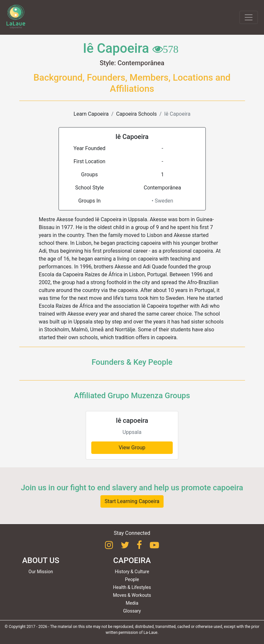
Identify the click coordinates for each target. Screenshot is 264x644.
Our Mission (41, 572)
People (132, 579)
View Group (132, 448)
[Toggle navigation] (249, 17)
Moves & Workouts (132, 595)
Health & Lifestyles (132, 587)
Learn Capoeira (91, 114)
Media (132, 603)
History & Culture (132, 572)
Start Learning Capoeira (132, 501)
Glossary (132, 611)
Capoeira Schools (136, 114)
